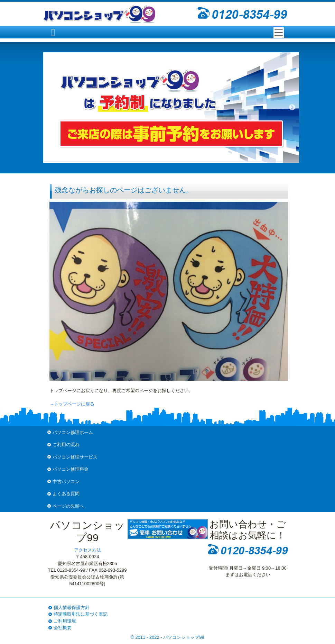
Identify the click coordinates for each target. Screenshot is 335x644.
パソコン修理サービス (75, 457)
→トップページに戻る (72, 404)
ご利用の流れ (66, 445)
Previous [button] (50, 108)
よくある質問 (66, 494)
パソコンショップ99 (184, 637)
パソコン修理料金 (71, 469)
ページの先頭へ (68, 506)
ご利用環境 (65, 621)
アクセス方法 (87, 550)
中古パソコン (66, 482)
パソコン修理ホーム (73, 432)
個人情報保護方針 (72, 607)
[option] (171, 108)
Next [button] (292, 108)
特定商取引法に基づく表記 (81, 614)
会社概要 (63, 628)
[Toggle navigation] (279, 33)
